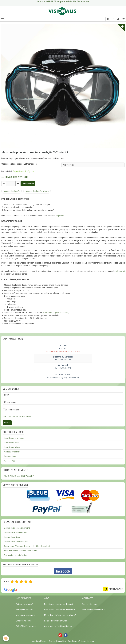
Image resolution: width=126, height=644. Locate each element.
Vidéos (61, 626)
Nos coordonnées (90, 604)
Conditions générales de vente (81, 641)
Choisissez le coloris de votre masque (19, 164)
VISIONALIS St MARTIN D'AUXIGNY (19, 476)
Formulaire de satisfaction (16, 555)
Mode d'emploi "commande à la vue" (60, 615)
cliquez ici (60, 216)
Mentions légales (39, 641)
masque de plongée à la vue (37, 191)
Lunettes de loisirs (12, 447)
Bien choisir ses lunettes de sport (59, 604)
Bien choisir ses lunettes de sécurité (60, 610)
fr (114, 19)
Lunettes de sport (12, 443)
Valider (7, 423)
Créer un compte (9, 416)
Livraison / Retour (24, 621)
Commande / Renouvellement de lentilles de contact (27, 546)
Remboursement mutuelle (56, 621)
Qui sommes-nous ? (25, 604)
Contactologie (10, 456)
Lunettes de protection (14, 438)
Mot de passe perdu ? (23, 416)
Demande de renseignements (17, 528)
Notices (69, 626)
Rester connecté (12, 410)
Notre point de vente (25, 610)
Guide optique (50, 626)
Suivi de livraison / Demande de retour (21, 551)
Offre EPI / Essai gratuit (26, 626)
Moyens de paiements (26, 615)
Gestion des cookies (57, 641)
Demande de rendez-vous (15, 532)
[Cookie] (6, 638)
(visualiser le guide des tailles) (56, 313)
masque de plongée (12, 191)
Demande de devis (12, 537)
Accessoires (9, 461)
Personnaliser (28, 184)
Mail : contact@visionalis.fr (94, 610)
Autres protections (12, 452)
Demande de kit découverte (16, 542)
